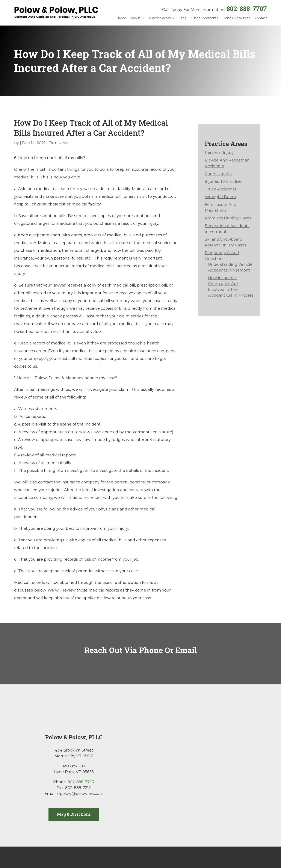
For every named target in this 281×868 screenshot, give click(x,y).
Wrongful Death (220, 197)
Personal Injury (219, 152)
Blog (183, 18)
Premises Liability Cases (228, 218)
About (135, 18)
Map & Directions (74, 814)
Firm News (59, 143)
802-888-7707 (247, 8)
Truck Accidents (221, 189)
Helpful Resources (236, 18)
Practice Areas (160, 18)
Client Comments (205, 18)
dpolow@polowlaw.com (80, 794)
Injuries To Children (224, 181)
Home (121, 18)
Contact (261, 18)
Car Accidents (218, 174)
